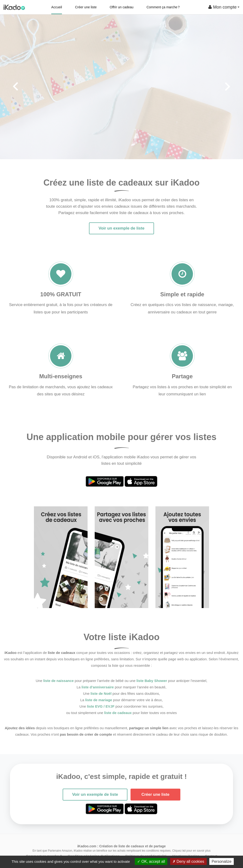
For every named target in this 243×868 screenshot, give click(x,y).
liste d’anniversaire (98, 687)
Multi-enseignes (61, 376)
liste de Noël (101, 693)
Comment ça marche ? (163, 7)
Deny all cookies (188, 861)
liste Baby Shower (152, 681)
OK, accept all (151, 861)
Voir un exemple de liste (121, 228)
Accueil (57, 7)
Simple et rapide (182, 294)
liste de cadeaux (118, 713)
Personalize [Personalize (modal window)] (222, 861)
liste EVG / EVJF (101, 706)
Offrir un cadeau (121, 7)
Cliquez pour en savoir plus (191, 851)
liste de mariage (99, 700)
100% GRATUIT (61, 294)
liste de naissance (58, 681)
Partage (182, 376)
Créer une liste (86, 7)
